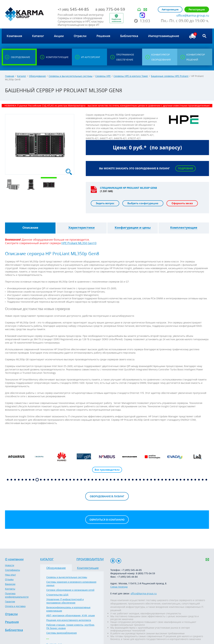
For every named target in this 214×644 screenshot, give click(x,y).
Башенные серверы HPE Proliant (170, 76)
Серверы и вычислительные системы (71, 76)
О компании (14, 559)
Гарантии (10, 602)
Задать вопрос (105, 203)
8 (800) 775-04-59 (145, 573)
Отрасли (11, 614)
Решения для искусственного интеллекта (69, 620)
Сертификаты (12, 570)
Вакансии (10, 584)
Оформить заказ (182, 203)
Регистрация (197, 9)
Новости (10, 565)
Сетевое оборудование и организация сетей (70, 590)
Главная (10, 76)
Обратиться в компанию (107, 520)
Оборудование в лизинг (107, 496)
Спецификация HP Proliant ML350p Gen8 (128, 188)
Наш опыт (10, 575)
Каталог (22, 76)
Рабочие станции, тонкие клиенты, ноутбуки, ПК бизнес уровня (71, 627)
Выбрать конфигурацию (143, 203)
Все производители (107, 470)
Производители (90, 559)
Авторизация (170, 9)
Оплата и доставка (15, 606)
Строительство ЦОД (57, 595)
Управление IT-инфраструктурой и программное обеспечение (65, 601)
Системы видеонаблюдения (62, 633)
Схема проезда (119, 587)
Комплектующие (88, 568)
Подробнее (185, 168)
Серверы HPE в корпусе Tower (131, 76)
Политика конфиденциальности (17, 595)
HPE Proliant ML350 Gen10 (79, 243)
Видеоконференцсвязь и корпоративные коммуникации (68, 609)
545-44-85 (73, 9)
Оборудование (37, 76)
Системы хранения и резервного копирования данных (71, 584)
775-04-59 (110, 9)
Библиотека (14, 630)
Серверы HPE (103, 76)
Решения (12, 622)
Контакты (10, 589)
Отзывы (9, 579)
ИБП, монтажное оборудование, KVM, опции (71, 615)
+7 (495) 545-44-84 (127, 577)
